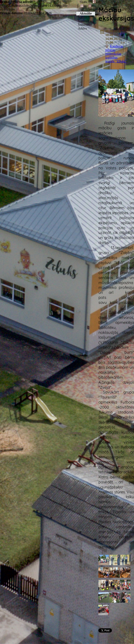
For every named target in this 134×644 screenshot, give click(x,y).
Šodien (83, 17)
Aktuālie (86, 13)
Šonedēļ (83, 21)
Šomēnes (84, 25)
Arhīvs (83, 28)
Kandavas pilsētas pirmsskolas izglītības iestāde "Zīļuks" (116, 54)
